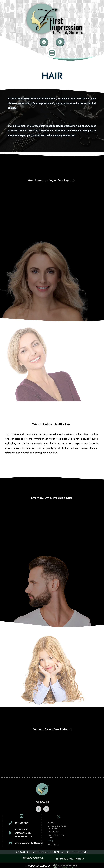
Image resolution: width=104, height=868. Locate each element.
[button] (52, 53)
